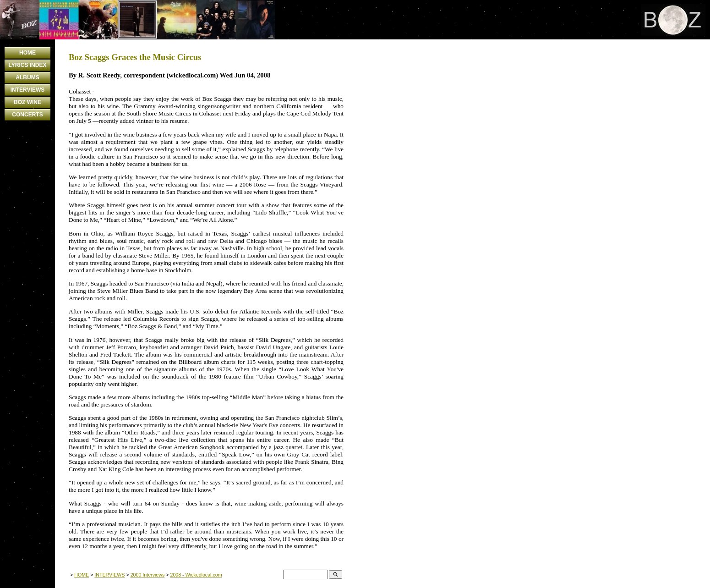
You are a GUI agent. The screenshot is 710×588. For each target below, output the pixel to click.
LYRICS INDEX (28, 65)
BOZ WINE (27, 102)
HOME (27, 53)
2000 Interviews (148, 575)
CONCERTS (27, 115)
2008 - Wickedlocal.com (196, 575)
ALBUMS (27, 77)
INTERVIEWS (27, 90)
